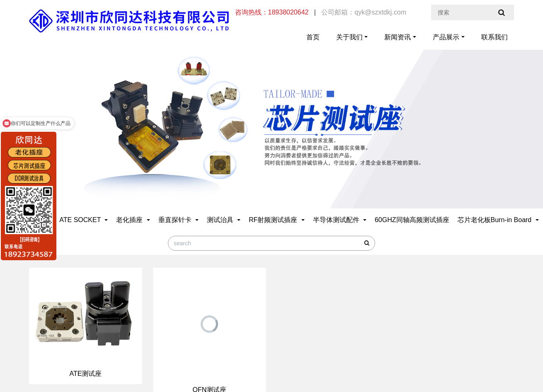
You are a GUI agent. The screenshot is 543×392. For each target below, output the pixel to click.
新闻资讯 (398, 37)
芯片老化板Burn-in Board (496, 220)
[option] (271, 117)
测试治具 (221, 220)
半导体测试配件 (337, 220)
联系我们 (495, 37)
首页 (313, 37)
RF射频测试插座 (274, 220)
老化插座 (130, 220)
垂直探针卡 (176, 220)
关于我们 (349, 37)
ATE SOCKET (81, 220)
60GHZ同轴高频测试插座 (412, 220)
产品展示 (446, 37)
